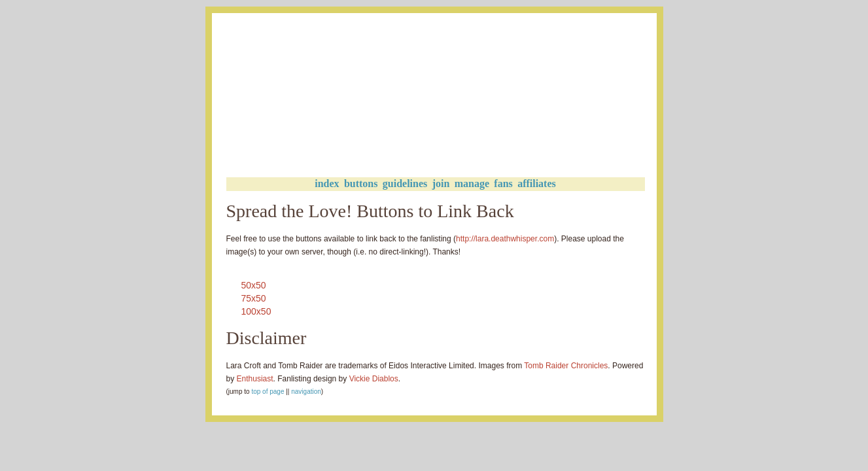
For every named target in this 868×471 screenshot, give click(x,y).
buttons (361, 183)
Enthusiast (255, 379)
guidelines (405, 183)
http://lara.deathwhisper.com (505, 239)
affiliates (537, 183)
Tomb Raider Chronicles (566, 366)
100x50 (256, 311)
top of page (268, 392)
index (327, 183)
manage (472, 183)
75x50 (254, 298)
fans (503, 183)
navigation (306, 392)
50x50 (254, 285)
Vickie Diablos (374, 379)
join (441, 183)
